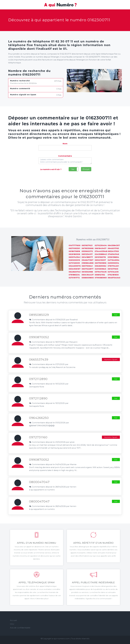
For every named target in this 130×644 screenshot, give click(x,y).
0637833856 (101, 263)
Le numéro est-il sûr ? (51, 169)
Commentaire (65, 156)
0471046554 (114, 260)
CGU (12, 624)
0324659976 (75, 266)
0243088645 (101, 254)
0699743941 (75, 257)
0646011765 (113, 248)
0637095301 (74, 248)
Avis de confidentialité (20, 628)
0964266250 (39, 418)
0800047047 (39, 482)
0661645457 (101, 248)
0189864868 (88, 263)
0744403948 (101, 251)
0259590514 (113, 263)
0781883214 (74, 275)
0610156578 (100, 257)
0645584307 (114, 245)
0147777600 (75, 245)
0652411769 (113, 251)
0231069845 (100, 269)
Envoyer (86, 169)
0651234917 (87, 254)
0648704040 (114, 278)
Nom (65, 144)
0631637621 (87, 245)
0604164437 (88, 275)
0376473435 (101, 272)
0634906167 (75, 269)
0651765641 (87, 266)
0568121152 (100, 275)
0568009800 (88, 278)
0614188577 (87, 257)
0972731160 (38, 437)
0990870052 (39, 337)
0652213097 (100, 260)
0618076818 (74, 251)
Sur (73, 169)
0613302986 (87, 272)
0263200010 (74, 260)
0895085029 (39, 315)
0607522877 (88, 269)
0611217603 (113, 269)
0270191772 (74, 278)
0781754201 (113, 266)
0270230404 (101, 245)
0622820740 (75, 272)
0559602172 (87, 251)
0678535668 (88, 248)
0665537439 (39, 359)
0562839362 (100, 266)
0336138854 (113, 257)
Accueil (13, 620)
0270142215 (113, 272)
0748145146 (113, 254)
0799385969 (101, 278)
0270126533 (74, 263)
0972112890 (38, 379)
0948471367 (87, 260)
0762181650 (113, 275)
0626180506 (74, 254)
